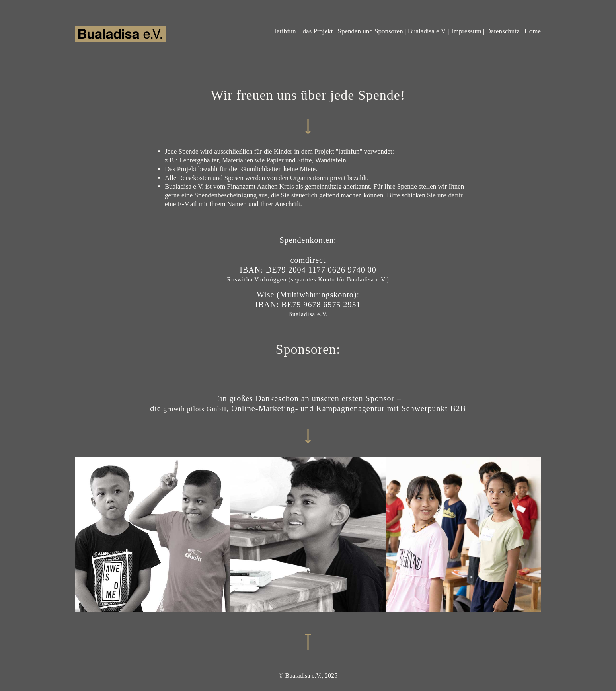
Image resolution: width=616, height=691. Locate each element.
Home (532, 31)
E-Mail (187, 204)
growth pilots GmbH (195, 409)
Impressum (466, 31)
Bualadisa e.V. (427, 31)
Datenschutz (503, 31)
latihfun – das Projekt (304, 31)
